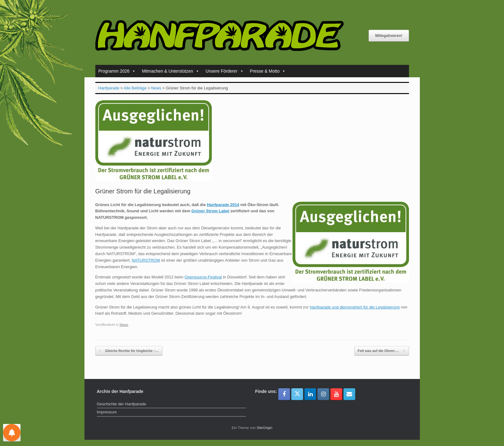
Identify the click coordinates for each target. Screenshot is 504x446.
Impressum (107, 412)
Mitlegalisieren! (389, 36)
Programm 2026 (117, 71)
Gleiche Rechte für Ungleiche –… (129, 351)
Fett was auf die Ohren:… (382, 351)
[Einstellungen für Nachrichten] (12, 433)
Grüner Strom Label (210, 211)
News (124, 325)
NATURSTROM (146, 260)
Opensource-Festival (203, 277)
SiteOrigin (264, 428)
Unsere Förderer (225, 71)
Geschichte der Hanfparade (122, 404)
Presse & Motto (268, 71)
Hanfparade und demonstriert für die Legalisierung (355, 307)
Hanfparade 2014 (223, 205)
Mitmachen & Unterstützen (171, 71)
